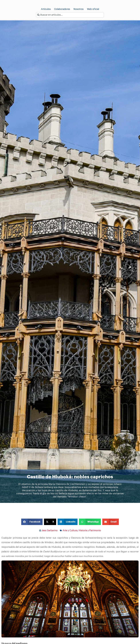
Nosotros (79, 9)
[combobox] (70, 15)
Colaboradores (62, 9)
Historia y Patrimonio (90, 530)
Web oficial (93, 9)
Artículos (46, 9)
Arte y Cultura (70, 530)
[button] (32, 522)
